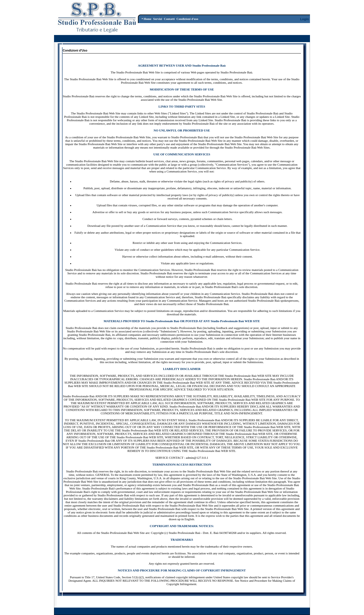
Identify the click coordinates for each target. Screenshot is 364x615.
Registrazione (298, 39)
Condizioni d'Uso (250, 612)
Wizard (230, 612)
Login (304, 19)
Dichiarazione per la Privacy (287, 612)
